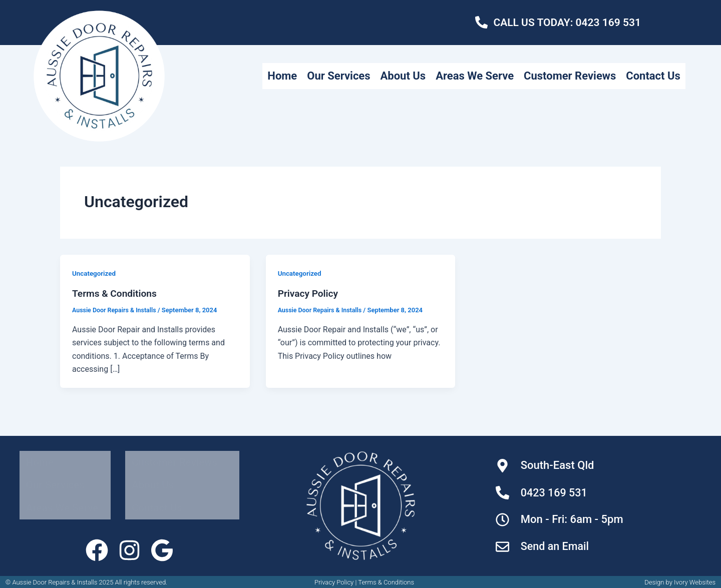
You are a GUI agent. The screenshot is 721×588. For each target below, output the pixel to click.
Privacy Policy (309, 293)
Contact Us (651, 89)
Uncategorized (95, 273)
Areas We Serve (532, 63)
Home (324, 63)
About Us (455, 63)
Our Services (386, 63)
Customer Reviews (632, 63)
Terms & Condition (384, 579)
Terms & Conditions (116, 293)
